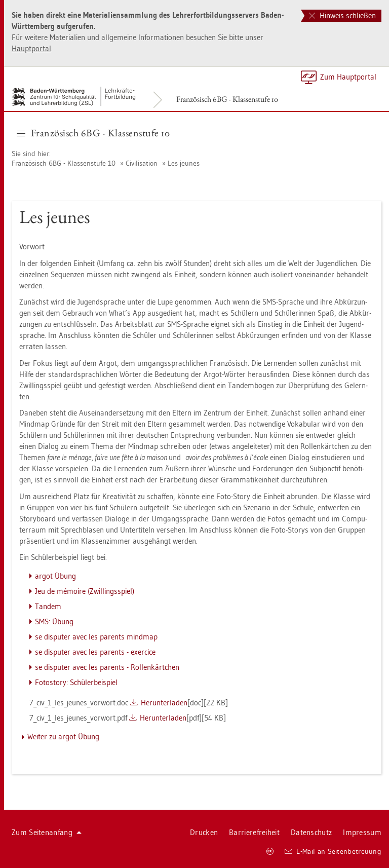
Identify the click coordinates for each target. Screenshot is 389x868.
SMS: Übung (54, 621)
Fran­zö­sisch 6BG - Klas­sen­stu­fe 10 (227, 99)
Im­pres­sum (362, 832)
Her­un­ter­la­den (164, 703)
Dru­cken (204, 832)
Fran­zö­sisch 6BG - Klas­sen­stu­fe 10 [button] (93, 133)
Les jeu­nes (184, 163)
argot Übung (55, 576)
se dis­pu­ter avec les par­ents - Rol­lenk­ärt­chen (107, 667)
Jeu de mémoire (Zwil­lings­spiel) (85, 591)
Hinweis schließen (342, 15)
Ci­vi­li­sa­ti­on (142, 163)
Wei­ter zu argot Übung (63, 737)
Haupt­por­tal (31, 48)
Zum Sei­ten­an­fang (47, 832)
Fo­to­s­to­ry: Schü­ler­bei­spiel (76, 682)
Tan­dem (48, 606)
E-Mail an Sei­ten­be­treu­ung (333, 851)
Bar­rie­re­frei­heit (254, 832)
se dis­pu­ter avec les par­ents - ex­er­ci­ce (95, 652)
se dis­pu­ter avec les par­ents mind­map (96, 637)
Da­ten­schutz (311, 832)
